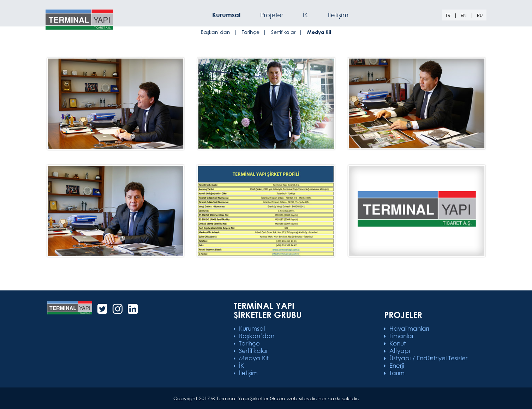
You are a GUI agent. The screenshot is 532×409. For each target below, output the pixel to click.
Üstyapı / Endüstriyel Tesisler (428, 358)
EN (464, 15)
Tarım (397, 373)
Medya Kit (254, 358)
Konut (398, 343)
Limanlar (402, 336)
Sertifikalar (283, 32)
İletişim (338, 15)
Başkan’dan (216, 32)
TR (448, 15)
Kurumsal (252, 328)
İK (306, 15)
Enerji (397, 365)
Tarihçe (251, 32)
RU (480, 15)
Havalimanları (409, 328)
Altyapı (400, 351)
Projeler (272, 15)
